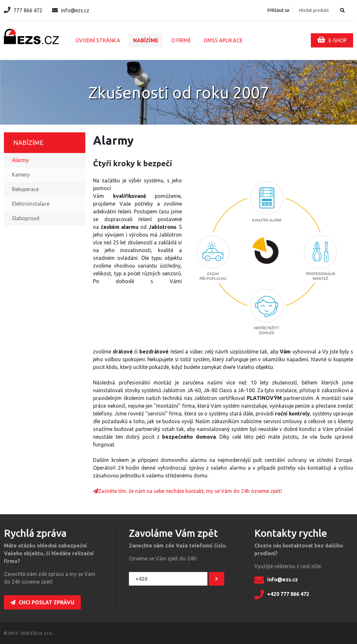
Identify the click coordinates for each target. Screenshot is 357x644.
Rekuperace (25, 189)
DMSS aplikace (223, 40)
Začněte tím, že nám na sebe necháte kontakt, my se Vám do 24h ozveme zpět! (188, 491)
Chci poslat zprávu (42, 602)
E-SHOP (332, 40)
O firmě (181, 40)
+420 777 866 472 (282, 595)
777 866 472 (23, 10)
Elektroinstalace (31, 204)
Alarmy (20, 160)
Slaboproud (26, 218)
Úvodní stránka (98, 40)
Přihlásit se (278, 10)
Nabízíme (146, 40)
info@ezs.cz (71, 10)
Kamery (21, 175)
